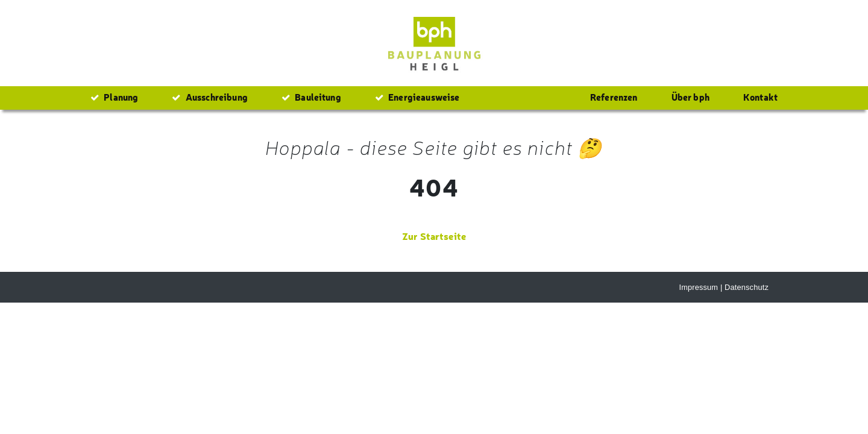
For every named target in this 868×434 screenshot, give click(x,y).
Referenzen (614, 97)
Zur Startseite (434, 236)
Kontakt (760, 97)
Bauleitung (311, 97)
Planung (114, 97)
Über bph (690, 97)
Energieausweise (417, 97)
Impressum (698, 287)
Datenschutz (747, 287)
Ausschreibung (209, 97)
